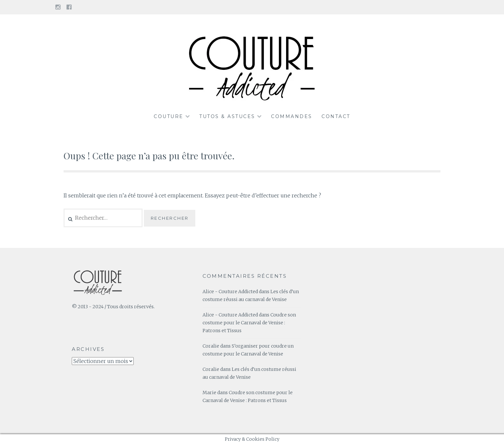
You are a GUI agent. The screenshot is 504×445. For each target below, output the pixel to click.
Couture (169, 116)
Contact (336, 116)
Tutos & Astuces (227, 116)
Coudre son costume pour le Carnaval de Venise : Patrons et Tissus (249, 323)
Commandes (292, 116)
